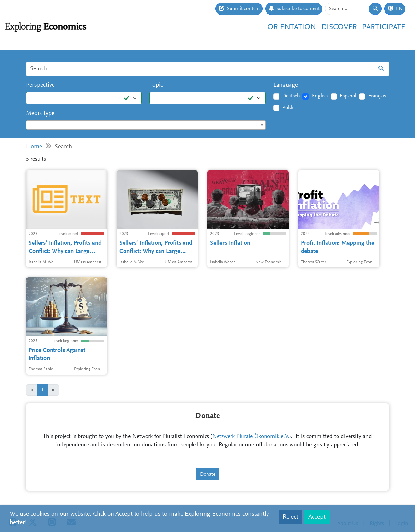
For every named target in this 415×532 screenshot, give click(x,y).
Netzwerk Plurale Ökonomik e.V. (251, 437)
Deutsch (291, 96)
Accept (317, 517)
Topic (156, 85)
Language (286, 85)
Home (34, 147)
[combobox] (146, 125)
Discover (339, 27)
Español (348, 96)
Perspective (40, 85)
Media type (40, 113)
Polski (289, 108)
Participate (384, 27)
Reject (290, 517)
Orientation (292, 27)
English (320, 96)
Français (377, 96)
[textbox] (146, 125)
